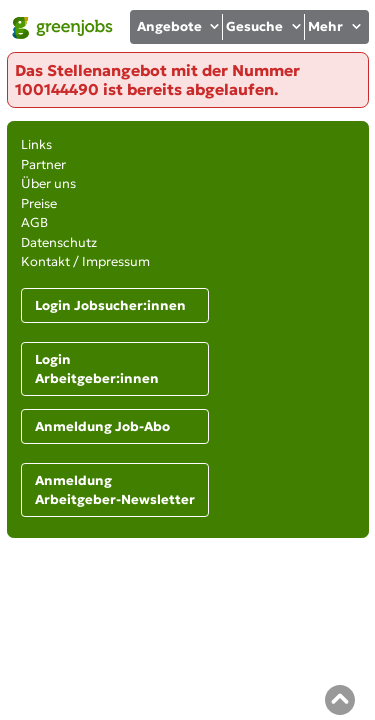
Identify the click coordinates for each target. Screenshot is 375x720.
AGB (34, 222)
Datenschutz (59, 242)
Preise (39, 203)
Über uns (48, 183)
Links (36, 144)
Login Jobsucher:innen (110, 305)
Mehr (335, 26)
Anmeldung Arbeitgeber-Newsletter (115, 490)
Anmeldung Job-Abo (102, 426)
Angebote (179, 26)
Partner (43, 164)
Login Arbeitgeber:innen (97, 369)
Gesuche (264, 26)
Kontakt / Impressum (85, 261)
